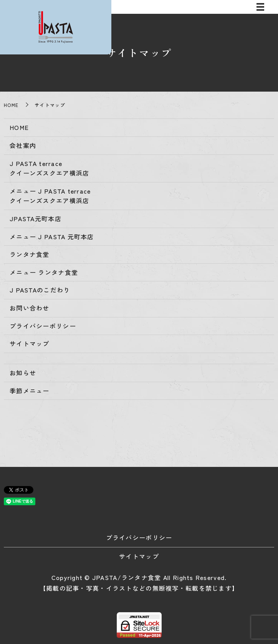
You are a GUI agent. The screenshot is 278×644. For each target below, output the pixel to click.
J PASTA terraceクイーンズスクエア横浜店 (49, 168)
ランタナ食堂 (30, 254)
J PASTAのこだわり (40, 290)
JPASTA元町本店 (36, 219)
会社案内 (23, 145)
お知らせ (23, 373)
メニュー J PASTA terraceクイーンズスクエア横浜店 (50, 196)
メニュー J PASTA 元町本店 (52, 237)
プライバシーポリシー (43, 326)
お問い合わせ (30, 308)
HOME (11, 105)
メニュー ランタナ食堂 (44, 272)
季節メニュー (30, 391)
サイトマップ (30, 343)
